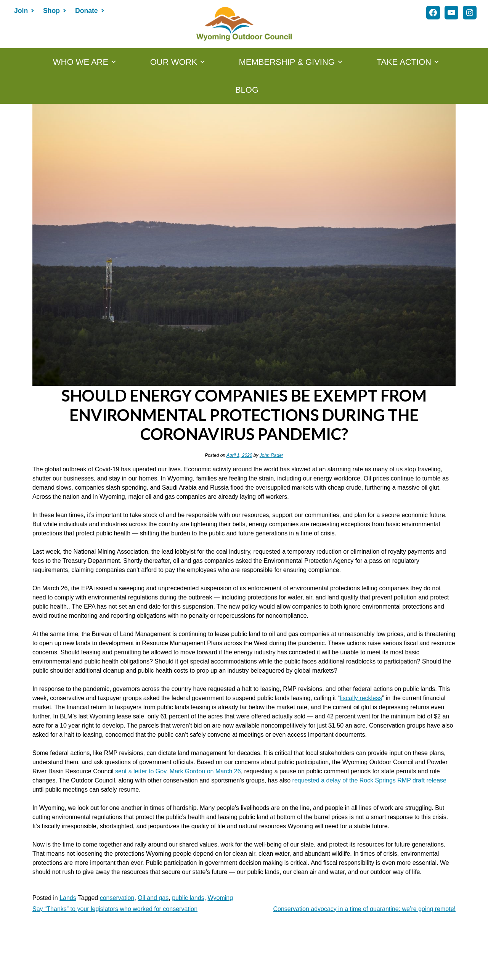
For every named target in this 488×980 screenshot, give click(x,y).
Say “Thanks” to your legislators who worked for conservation (115, 909)
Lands (68, 898)
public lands (188, 898)
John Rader (271, 455)
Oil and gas (153, 898)
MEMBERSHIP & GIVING (287, 62)
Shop (51, 11)
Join (21, 11)
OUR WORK (174, 62)
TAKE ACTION (404, 62)
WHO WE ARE (81, 62)
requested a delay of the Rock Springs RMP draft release (369, 780)
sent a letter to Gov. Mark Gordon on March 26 (178, 771)
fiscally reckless (361, 698)
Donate (87, 11)
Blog (247, 90)
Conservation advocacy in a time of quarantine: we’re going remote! (364, 909)
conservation (117, 898)
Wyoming (221, 898)
